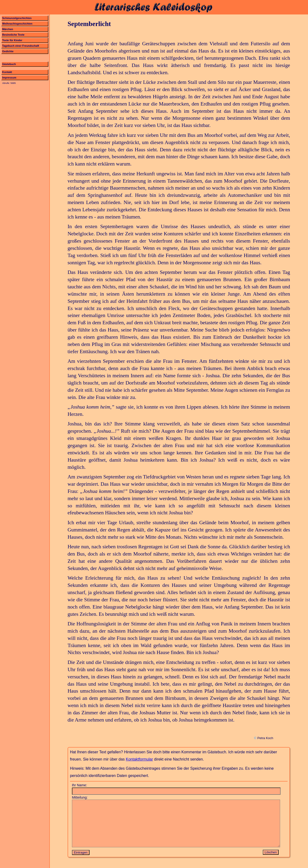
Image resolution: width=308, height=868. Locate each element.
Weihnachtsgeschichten (17, 24)
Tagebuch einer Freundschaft (21, 46)
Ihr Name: (80, 785)
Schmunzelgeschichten (17, 18)
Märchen (8, 29)
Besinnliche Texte (13, 35)
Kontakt (7, 72)
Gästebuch (9, 64)
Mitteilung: (80, 797)
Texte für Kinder (12, 40)
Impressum (9, 78)
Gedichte (8, 51)
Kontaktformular (139, 759)
